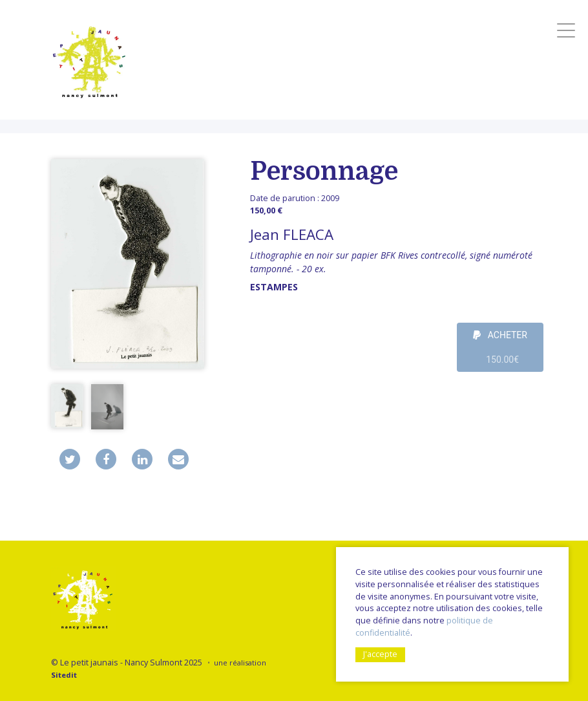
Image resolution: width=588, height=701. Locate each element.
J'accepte (380, 654)
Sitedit (64, 675)
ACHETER (500, 351)
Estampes (274, 287)
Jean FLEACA (292, 234)
